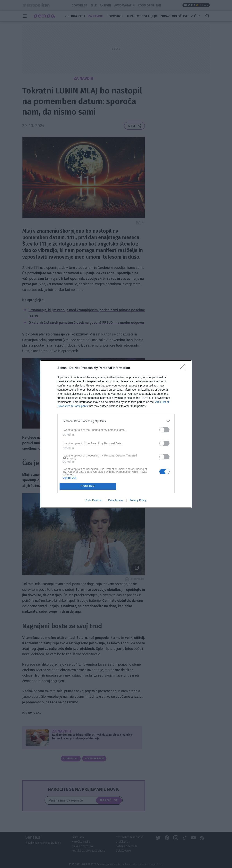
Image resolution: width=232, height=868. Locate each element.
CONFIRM (88, 486)
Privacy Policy (138, 500)
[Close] (184, 368)
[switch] (164, 430)
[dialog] (116, 434)
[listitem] (116, 421)
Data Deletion (94, 500)
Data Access (116, 500)
